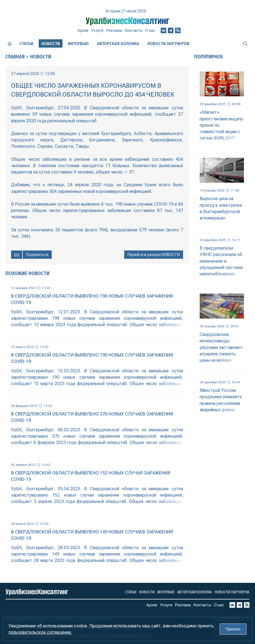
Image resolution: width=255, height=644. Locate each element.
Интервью (78, 44)
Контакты (134, 30)
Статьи (26, 44)
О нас (150, 30)
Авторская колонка (118, 44)
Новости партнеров (168, 44)
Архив (83, 30)
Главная (15, 57)
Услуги (97, 30)
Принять (233, 629)
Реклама (114, 30)
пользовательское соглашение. (40, 632)
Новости (41, 57)
